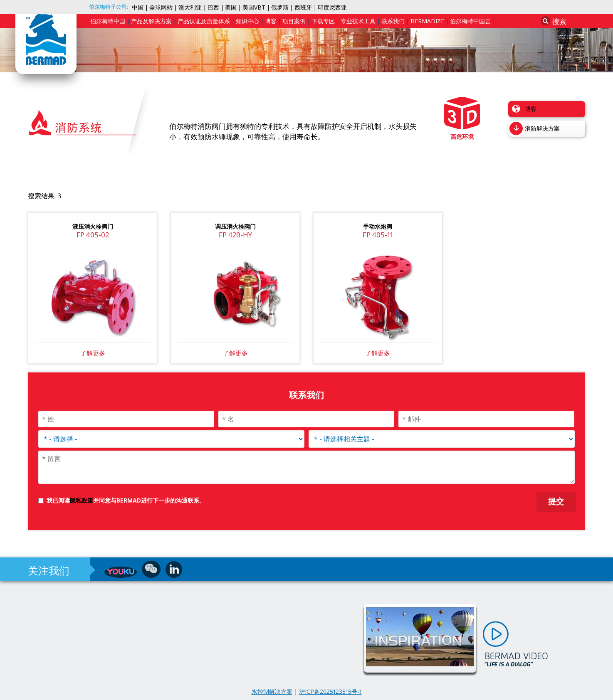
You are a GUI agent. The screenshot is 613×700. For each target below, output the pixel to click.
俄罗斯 (280, 7)
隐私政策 (82, 500)
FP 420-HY (235, 235)
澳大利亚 (190, 7)
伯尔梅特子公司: (109, 7)
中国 (138, 7)
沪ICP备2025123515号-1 (330, 691)
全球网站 (161, 7)
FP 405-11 (378, 235)
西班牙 (303, 7)
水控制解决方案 (272, 691)
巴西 (213, 7)
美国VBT (254, 7)
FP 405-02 (93, 235)
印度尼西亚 (332, 7)
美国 (231, 7)
